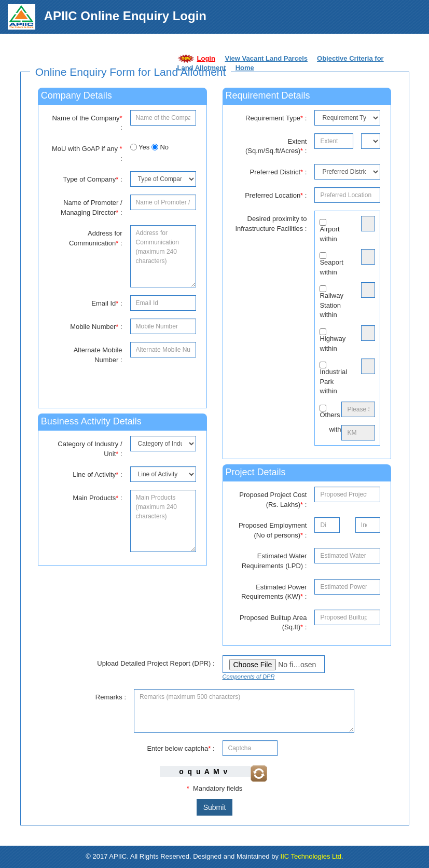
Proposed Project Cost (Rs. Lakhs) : (273, 500)
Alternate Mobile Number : (98, 355)
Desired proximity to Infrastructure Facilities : (271, 224)
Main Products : (97, 498)
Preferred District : (279, 172)
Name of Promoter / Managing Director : (92, 208)
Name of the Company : (87, 123)
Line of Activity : (97, 474)
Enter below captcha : (181, 748)
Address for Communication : (96, 238)
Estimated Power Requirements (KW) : (274, 592)
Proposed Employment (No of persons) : (273, 530)
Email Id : (107, 303)
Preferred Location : (276, 195)
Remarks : (111, 697)
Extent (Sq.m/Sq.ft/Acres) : (276, 146)
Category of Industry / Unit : (90, 449)
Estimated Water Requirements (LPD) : (274, 561)
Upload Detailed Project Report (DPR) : (156, 663)
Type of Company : (92, 179)
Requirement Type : (276, 118)
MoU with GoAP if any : (87, 154)
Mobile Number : (96, 327)
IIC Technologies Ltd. (312, 856)
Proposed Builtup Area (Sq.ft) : (273, 623)
